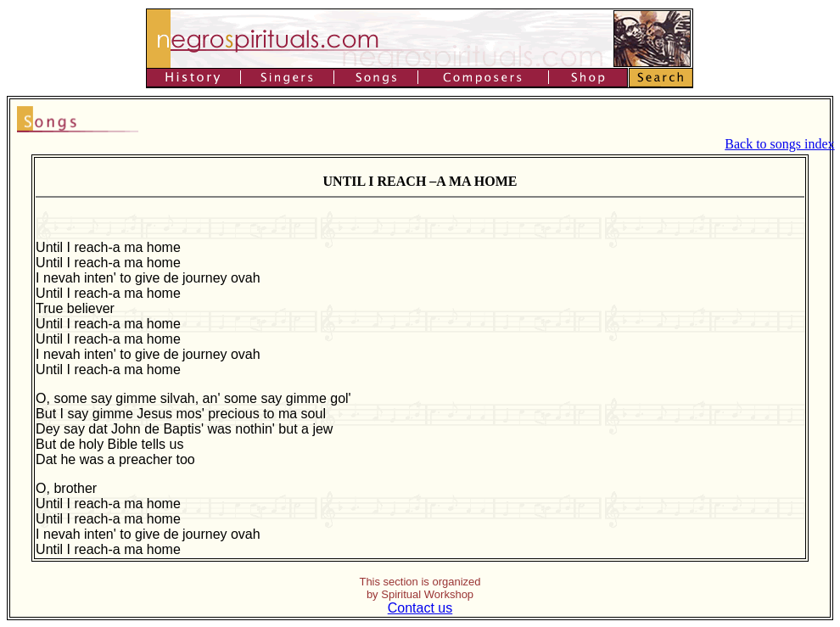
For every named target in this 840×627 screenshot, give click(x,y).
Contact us (420, 608)
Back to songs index (779, 144)
